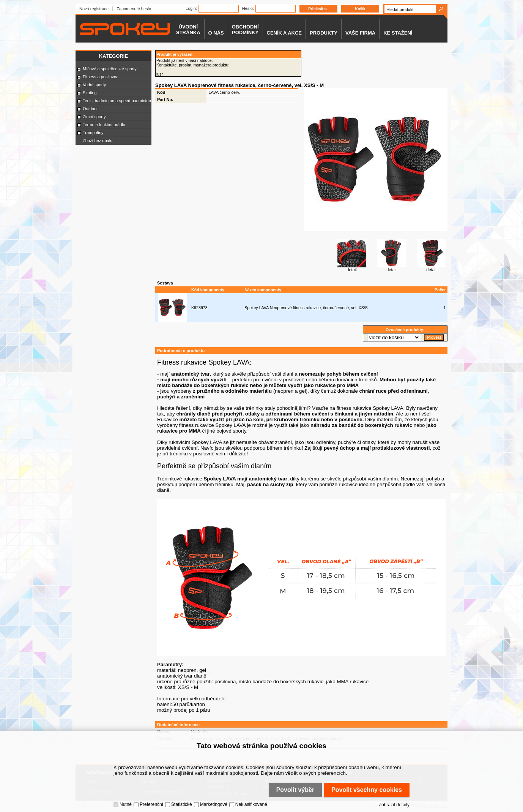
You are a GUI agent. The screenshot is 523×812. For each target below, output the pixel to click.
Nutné (126, 804)
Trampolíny (93, 133)
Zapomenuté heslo (134, 9)
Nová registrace (94, 9)
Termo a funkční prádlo (104, 125)
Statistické (182, 804)
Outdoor (90, 109)
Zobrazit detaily (394, 805)
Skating (90, 93)
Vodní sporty (94, 85)
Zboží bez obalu (98, 141)
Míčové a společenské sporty (110, 69)
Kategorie (113, 56)
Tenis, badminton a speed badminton (117, 101)
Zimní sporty (94, 117)
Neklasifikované (251, 804)
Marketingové (214, 804)
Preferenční (151, 804)
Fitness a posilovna (101, 77)
